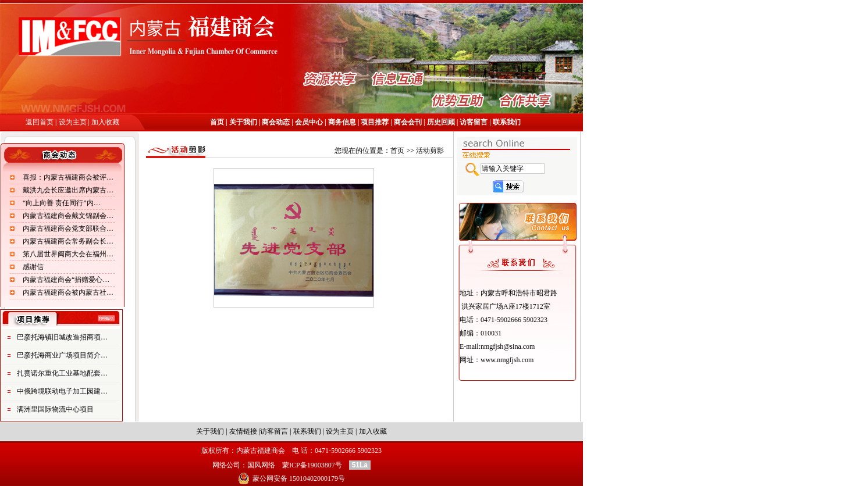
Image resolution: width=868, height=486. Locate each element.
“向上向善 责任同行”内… (62, 203)
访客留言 (474, 122)
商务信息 (342, 122)
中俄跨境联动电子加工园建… (62, 391)
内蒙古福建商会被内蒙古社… (68, 292)
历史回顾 (441, 122)
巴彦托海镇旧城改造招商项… (62, 337)
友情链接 (243, 431)
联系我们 (507, 122)
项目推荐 (375, 122)
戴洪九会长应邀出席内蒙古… (68, 190)
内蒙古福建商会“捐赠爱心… (66, 280)
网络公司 (226, 465)
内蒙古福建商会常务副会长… (68, 241)
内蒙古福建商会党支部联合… (68, 228)
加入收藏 (105, 122)
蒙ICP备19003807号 (312, 465)
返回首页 (40, 122)
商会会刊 (407, 122)
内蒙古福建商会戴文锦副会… (68, 216)
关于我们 (243, 122)
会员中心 (309, 122)
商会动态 (275, 122)
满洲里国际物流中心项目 (55, 409)
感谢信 (33, 267)
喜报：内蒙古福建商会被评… (68, 177)
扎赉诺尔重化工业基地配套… (62, 373)
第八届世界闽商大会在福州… (68, 254)
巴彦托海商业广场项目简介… (62, 355)
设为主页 (74, 122)
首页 (218, 122)
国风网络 (261, 465)
